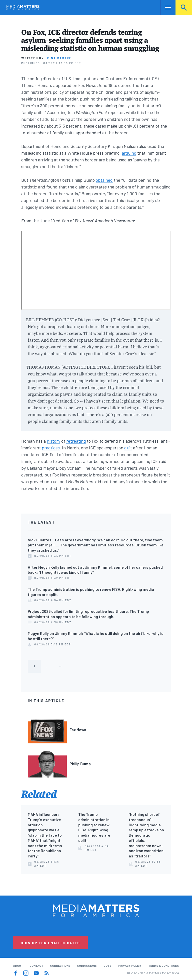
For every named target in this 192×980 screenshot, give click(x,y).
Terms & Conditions (164, 965)
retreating (76, 441)
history (53, 441)
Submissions (87, 965)
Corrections (60, 965)
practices (51, 448)
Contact (36, 965)
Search (184, 8)
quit (128, 448)
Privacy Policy (130, 965)
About (18, 965)
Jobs (107, 965)
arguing (129, 153)
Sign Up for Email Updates (50, 943)
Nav (165, 8)
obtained (104, 180)
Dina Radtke (59, 58)
